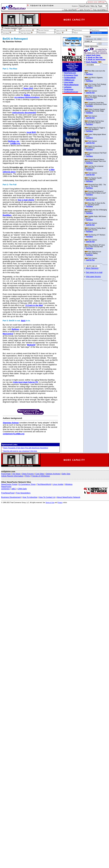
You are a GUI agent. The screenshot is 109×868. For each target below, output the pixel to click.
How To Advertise (30, 497)
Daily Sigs (66, 474)
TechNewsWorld (44, 484)
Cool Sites (40, 474)
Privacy (60, 503)
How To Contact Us (47, 497)
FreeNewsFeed (8, 493)
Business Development (11, 497)
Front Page (6, 474)
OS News (16, 474)
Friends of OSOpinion (41, 476)
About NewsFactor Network (68, 497)
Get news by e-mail (94, 272)
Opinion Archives (53, 474)
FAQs (27, 476)
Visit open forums (93, 276)
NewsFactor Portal (9, 484)
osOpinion (6, 489)
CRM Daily (22, 489)
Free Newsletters (23, 493)
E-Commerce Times (27, 484)
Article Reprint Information (12, 476)
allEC (14, 489)
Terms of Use (50, 503)
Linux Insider (58, 484)
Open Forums (28, 474)
